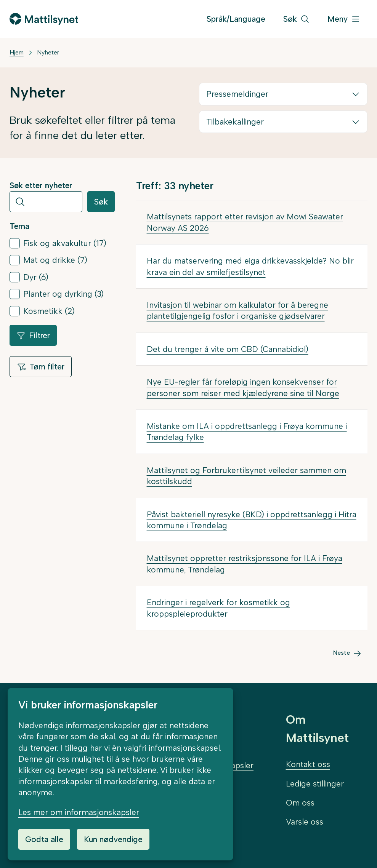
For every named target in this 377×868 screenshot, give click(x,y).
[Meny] (344, 19)
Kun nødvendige (113, 839)
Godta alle (44, 839)
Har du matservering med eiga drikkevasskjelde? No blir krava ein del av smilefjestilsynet (250, 266)
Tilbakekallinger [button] (235, 122)
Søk (101, 202)
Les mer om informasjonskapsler (79, 812)
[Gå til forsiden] (44, 19)
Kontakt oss (308, 764)
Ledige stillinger (315, 784)
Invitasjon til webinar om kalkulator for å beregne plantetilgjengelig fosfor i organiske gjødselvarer (237, 310)
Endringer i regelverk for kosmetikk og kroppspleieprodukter (218, 608)
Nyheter (48, 52)
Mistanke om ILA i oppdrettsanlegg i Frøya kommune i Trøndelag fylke (247, 432)
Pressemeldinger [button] (237, 94)
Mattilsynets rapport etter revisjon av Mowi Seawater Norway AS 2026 (245, 222)
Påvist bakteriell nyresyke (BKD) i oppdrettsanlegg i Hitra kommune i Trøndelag (252, 520)
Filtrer (33, 335)
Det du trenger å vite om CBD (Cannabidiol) (228, 349)
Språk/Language (236, 19)
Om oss (300, 803)
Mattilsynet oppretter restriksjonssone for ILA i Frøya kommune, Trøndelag (245, 564)
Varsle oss (305, 822)
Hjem (17, 52)
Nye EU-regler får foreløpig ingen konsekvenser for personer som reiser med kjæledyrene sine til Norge (243, 387)
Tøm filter (41, 367)
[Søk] (296, 19)
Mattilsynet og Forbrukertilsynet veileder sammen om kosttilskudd (246, 476)
